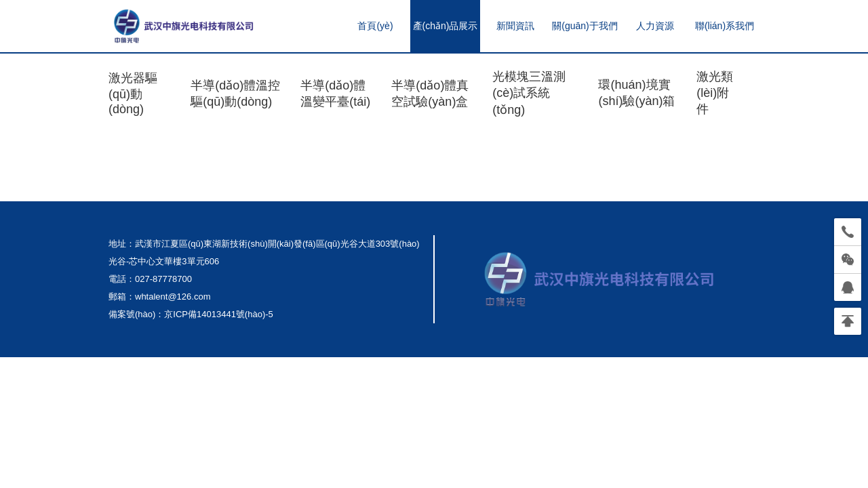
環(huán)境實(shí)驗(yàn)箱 (636, 93)
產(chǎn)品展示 (446, 26)
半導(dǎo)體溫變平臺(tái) (335, 94)
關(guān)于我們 (585, 26)
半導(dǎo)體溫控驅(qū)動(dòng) (235, 94)
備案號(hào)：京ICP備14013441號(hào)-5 (191, 314)
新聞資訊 (515, 26)
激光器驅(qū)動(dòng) (133, 93)
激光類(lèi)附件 (715, 93)
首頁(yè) (375, 26)
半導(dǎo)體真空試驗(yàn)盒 (430, 94)
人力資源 (655, 26)
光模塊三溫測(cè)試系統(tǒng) (529, 93)
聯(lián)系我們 (725, 26)
